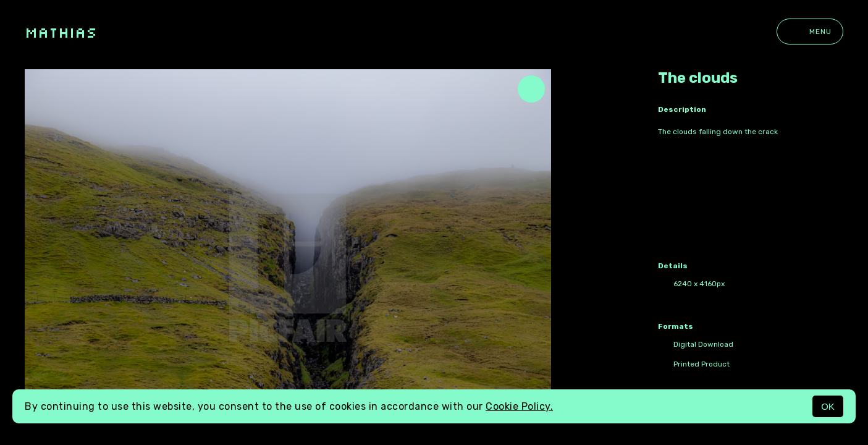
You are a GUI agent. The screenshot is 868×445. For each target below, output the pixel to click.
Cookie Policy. (519, 406)
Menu (810, 32)
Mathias (61, 32)
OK (828, 406)
